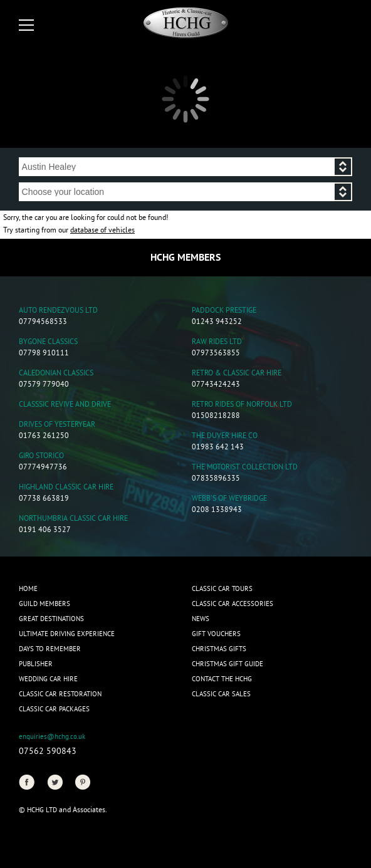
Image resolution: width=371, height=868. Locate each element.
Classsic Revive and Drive (65, 405)
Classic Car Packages (54, 709)
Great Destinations (51, 619)
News (201, 619)
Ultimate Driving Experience (67, 634)
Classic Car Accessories (233, 604)
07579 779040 (44, 385)
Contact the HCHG (222, 679)
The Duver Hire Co (225, 437)
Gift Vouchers (216, 634)
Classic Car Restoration (60, 694)
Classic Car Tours (222, 589)
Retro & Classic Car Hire (237, 374)
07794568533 (43, 322)
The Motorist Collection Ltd (245, 468)
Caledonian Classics (56, 374)
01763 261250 (44, 437)
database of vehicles (102, 231)
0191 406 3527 (45, 531)
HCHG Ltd (42, 810)
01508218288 (216, 416)
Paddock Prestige (224, 311)
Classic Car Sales (221, 694)
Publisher (36, 664)
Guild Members (44, 604)
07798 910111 (44, 354)
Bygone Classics (48, 342)
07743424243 (216, 385)
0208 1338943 (217, 510)
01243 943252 (217, 322)
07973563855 (216, 354)
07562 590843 (48, 752)
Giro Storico (41, 457)
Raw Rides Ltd (217, 342)
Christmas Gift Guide (227, 664)
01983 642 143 (218, 448)
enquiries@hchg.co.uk (52, 737)
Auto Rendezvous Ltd (58, 311)
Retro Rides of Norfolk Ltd (242, 405)
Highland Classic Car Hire (66, 488)
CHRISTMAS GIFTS (219, 649)
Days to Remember (50, 649)
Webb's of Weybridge (229, 499)
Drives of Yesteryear (57, 425)
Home (28, 589)
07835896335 (216, 479)
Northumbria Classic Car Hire (73, 519)
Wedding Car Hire (48, 679)
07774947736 (43, 468)
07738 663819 (44, 499)
